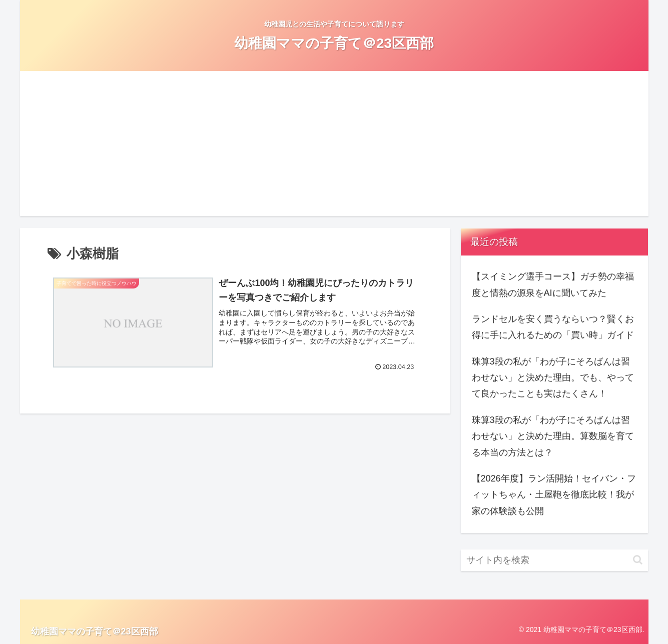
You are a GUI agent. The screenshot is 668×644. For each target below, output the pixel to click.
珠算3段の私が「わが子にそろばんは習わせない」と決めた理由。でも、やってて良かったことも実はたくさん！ (553, 378)
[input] (554, 560)
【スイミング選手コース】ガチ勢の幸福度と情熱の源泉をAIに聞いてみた (553, 284)
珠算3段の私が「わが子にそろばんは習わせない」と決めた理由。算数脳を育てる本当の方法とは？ (553, 436)
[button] (638, 560)
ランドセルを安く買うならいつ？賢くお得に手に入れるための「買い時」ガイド (553, 327)
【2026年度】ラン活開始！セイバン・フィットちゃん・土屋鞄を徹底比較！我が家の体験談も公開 (554, 495)
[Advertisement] (334, 146)
